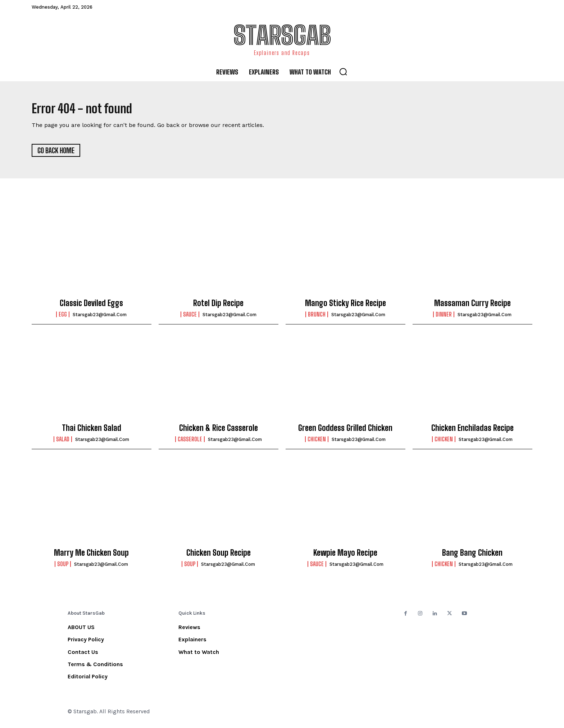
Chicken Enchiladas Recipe (472, 431)
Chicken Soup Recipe (219, 556)
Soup (63, 567)
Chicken (317, 442)
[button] (343, 72)
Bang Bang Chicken (472, 556)
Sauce (190, 318)
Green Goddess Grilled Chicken (345, 431)
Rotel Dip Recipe (218, 306)
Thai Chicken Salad (92, 431)
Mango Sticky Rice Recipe (345, 306)
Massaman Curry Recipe (472, 306)
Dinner (444, 318)
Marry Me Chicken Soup (91, 556)
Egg (63, 318)
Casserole (190, 442)
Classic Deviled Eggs (91, 306)
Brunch (317, 318)
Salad (63, 442)
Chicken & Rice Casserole (219, 431)
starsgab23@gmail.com (100, 318)
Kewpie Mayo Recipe (345, 556)
